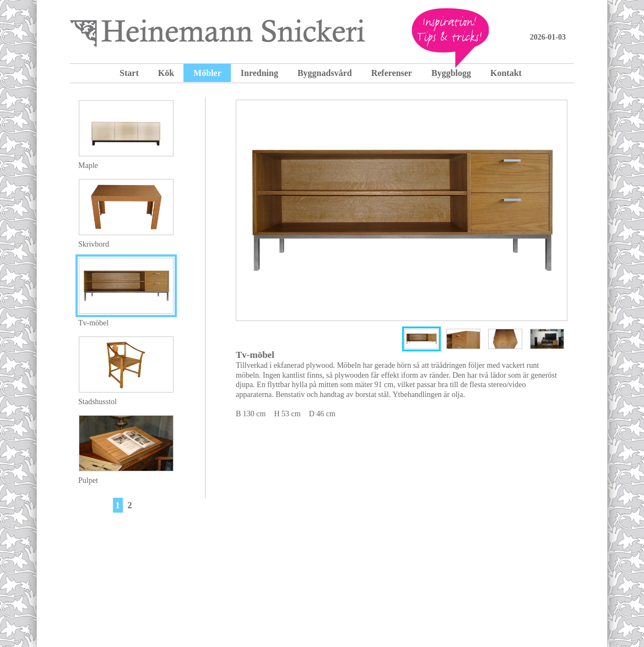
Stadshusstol (98, 402)
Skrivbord (94, 244)
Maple (88, 165)
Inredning (259, 73)
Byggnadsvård (325, 73)
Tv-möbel (93, 323)
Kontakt (506, 73)
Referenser (392, 73)
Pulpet (88, 480)
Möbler (207, 73)
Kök (166, 73)
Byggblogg (451, 73)
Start (129, 73)
